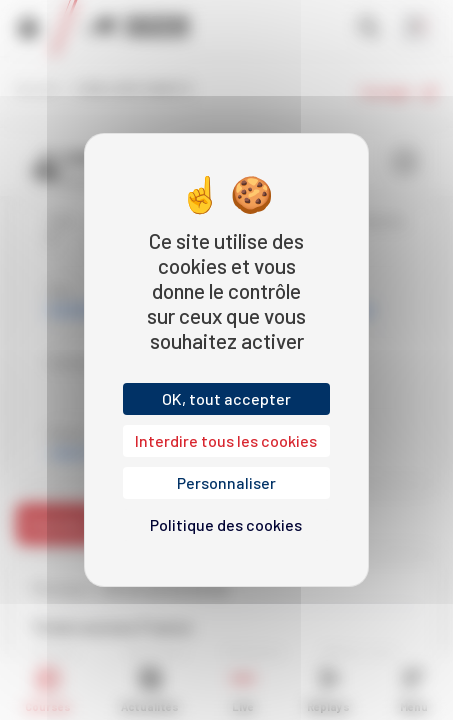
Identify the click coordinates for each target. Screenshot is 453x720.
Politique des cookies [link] (226, 524)
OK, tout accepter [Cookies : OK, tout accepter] (226, 398)
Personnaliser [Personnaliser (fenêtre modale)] (226, 482)
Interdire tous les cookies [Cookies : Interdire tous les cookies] (226, 440)
